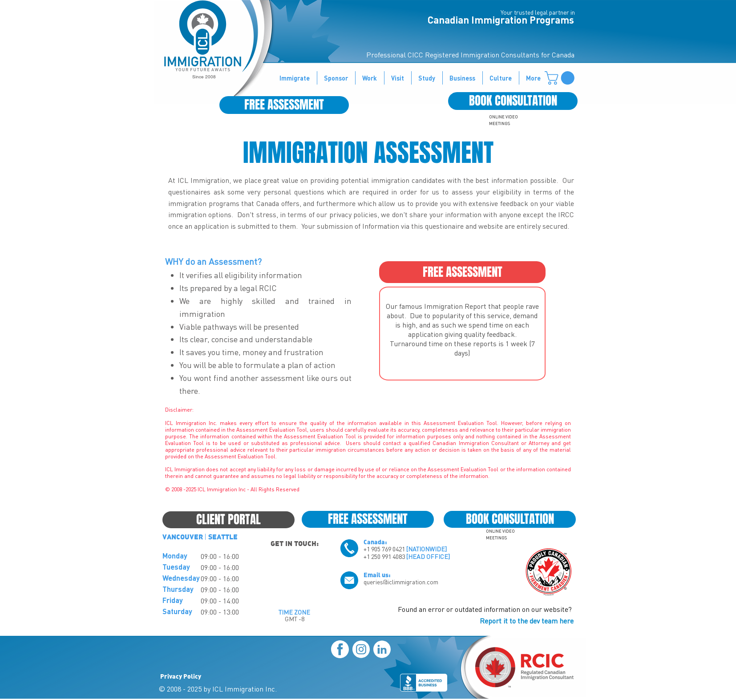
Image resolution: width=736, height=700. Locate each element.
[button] (561, 78)
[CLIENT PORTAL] (228, 520)
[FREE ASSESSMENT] (284, 105)
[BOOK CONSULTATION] (513, 101)
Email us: (377, 575)
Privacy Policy (181, 676)
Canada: (375, 542)
